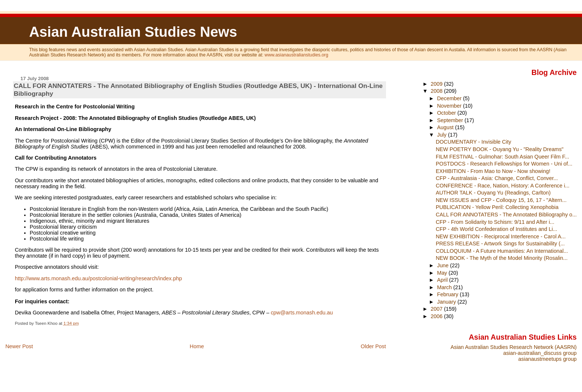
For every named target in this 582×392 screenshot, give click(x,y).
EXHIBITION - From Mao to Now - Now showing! (493, 171)
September (451, 120)
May (443, 273)
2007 (437, 309)
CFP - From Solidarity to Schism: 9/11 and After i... (495, 222)
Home (197, 346)
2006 (437, 316)
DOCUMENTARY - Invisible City (473, 142)
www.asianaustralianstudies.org (296, 55)
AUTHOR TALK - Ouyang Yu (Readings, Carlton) (493, 193)
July (442, 135)
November (450, 106)
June (443, 265)
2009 (437, 84)
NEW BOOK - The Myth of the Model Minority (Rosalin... (502, 258)
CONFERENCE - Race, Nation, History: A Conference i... (503, 186)
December (450, 98)
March (445, 287)
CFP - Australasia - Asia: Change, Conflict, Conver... (497, 178)
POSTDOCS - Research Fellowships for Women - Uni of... (504, 164)
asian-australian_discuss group (540, 353)
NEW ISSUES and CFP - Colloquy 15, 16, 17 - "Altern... (501, 200)
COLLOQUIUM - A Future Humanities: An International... (502, 251)
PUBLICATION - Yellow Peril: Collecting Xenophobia (497, 207)
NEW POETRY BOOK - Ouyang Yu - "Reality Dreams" (500, 149)
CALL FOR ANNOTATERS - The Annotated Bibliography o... (506, 215)
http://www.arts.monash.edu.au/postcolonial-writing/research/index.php (98, 278)
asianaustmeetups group (547, 359)
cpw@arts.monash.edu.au (302, 313)
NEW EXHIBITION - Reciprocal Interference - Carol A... (501, 236)
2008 (437, 91)
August (446, 127)
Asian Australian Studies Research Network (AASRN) (514, 347)
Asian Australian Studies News (133, 32)
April (443, 280)
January (447, 302)
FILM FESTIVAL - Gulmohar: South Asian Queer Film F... (503, 157)
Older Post (373, 346)
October (447, 113)
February (448, 294)
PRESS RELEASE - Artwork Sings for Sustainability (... (500, 244)
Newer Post (19, 346)
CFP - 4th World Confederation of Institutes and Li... (496, 229)
